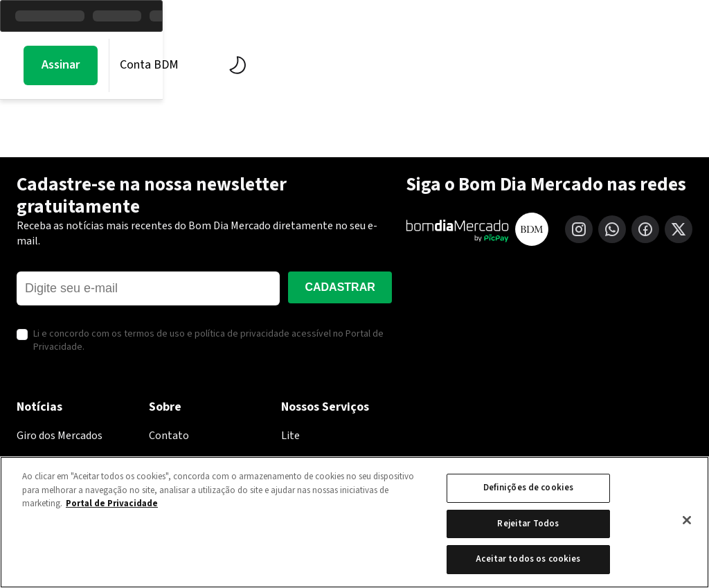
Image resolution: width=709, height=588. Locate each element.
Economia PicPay (390, 65)
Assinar (510, 65)
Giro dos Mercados (60, 436)
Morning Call (62, 65)
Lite (290, 436)
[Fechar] (687, 520)
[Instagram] (579, 229)
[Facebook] (645, 229)
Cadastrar (340, 287)
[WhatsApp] (612, 229)
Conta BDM (599, 65)
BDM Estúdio (268, 65)
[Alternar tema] (683, 65)
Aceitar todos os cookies (528, 559)
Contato (169, 436)
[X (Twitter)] (679, 229)
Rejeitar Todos (528, 524)
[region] (354, 522)
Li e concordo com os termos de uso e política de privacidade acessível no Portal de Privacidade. (208, 341)
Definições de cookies (529, 488)
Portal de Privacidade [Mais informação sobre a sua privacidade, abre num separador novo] (112, 504)
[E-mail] (148, 288)
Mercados (165, 65)
